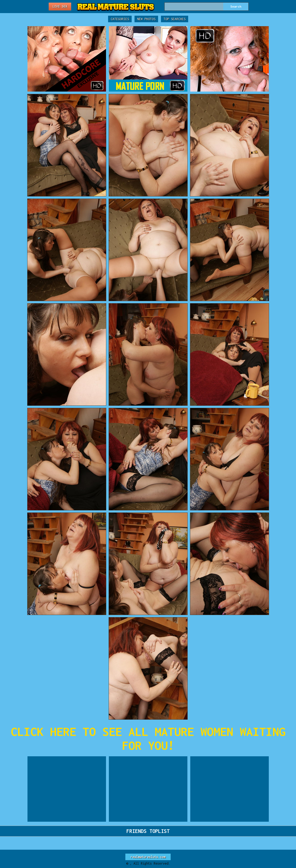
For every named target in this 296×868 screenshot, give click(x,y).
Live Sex (60, 6)
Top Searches (175, 19)
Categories (120, 19)
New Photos (146, 19)
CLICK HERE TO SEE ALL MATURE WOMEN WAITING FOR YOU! (148, 739)
